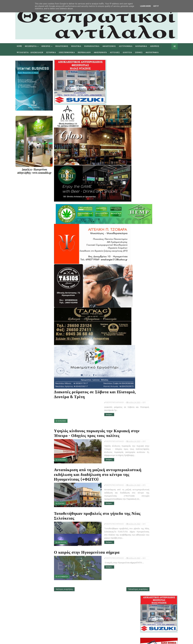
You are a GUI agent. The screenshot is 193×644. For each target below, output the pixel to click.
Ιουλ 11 (147, 349)
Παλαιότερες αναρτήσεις (123, 580)
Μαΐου (145, 372)
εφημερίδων (162, 245)
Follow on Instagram (91, 626)
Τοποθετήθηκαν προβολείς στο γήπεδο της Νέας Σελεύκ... (156, 320)
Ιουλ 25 (147, 300)
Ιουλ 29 (147, 295)
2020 (142, 387)
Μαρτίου (146, 377)
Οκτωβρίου (147, 280)
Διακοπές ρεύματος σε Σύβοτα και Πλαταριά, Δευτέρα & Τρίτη (88, 390)
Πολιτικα (79, 46)
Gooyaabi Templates (68, 640)
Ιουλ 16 (147, 339)
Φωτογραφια (155, 52)
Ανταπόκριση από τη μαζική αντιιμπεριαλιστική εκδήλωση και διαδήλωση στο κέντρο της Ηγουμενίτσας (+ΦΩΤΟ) (95, 468)
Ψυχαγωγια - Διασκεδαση (33, 52)
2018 (142, 392)
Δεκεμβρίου (147, 275)
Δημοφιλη (156, 251)
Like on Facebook (91, 611)
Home (23, 46)
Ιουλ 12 (147, 347)
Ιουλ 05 (147, 362)
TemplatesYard (40, 640)
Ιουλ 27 (147, 298)
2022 (142, 272)
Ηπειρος (49, 46)
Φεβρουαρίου (148, 380)
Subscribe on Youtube (91, 618)
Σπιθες (142, 52)
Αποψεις (158, 46)
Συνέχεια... (98, 410)
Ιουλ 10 (147, 352)
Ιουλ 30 (147, 293)
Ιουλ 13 (147, 344)
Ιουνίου (145, 369)
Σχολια (168, 251)
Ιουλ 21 (147, 331)
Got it (156, 6)
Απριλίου (146, 374)
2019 (142, 390)
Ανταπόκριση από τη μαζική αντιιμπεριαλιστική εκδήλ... (155, 316)
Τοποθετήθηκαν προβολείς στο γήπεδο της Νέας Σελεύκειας (96, 511)
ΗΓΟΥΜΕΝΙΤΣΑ (66, 569)
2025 (142, 265)
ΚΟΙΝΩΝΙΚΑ (65, 416)
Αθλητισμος (112, 46)
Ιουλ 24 (147, 303)
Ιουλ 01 (147, 367)
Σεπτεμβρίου (147, 282)
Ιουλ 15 (147, 342)
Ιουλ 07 (147, 359)
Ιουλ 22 (147, 329)
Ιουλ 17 (147, 337)
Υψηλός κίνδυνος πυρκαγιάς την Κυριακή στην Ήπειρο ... (157, 311)
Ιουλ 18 (147, 334)
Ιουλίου (145, 288)
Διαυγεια (131, 52)
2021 (142, 385)
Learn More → (40, 609)
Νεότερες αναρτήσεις (68, 580)
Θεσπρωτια (34, 46)
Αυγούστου (147, 285)
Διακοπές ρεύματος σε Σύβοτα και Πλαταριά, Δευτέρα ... (157, 306)
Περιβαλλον (87, 52)
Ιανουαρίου (147, 382)
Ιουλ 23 (147, 326)
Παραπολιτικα (95, 46)
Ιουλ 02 (147, 364)
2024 (142, 267)
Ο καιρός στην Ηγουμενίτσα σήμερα (90, 545)
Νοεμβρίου (147, 278)
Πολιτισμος (65, 46)
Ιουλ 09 (147, 354)
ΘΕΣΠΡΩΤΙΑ (65, 537)
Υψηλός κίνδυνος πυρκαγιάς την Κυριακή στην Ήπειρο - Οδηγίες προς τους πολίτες (95, 426)
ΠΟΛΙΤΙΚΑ (64, 498)
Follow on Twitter (91, 603)
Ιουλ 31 (147, 290)
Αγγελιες (118, 52)
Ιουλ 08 (147, 357)
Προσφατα (143, 251)
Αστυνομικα (129, 46)
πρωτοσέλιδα (152, 245)
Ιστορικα (54, 52)
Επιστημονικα (70, 52)
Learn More (145, 6)
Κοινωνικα (144, 46)
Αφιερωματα (103, 52)
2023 (142, 270)
